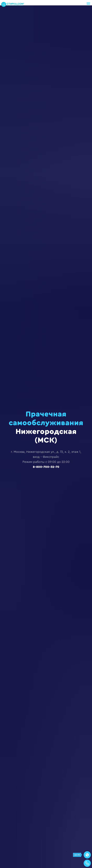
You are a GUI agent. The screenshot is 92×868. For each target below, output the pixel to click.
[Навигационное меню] (88, 4)
